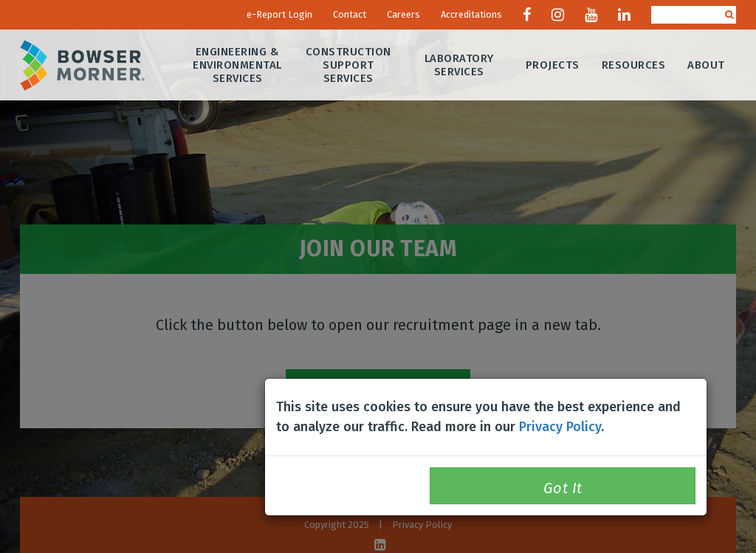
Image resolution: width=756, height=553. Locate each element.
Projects (553, 65)
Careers (403, 14)
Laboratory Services (459, 65)
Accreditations (471, 14)
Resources (634, 65)
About (707, 65)
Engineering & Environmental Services (238, 65)
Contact (350, 14)
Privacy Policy (560, 427)
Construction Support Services (348, 65)
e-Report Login (279, 14)
